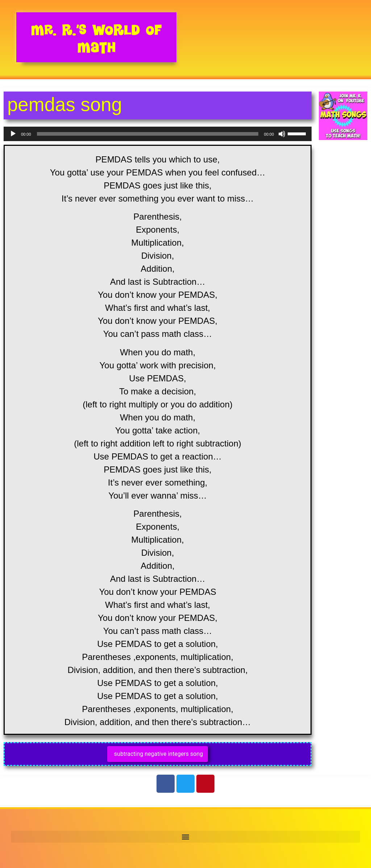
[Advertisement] (343, 268)
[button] (185, 837)
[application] (158, 134)
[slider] (148, 134)
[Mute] (282, 134)
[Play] (13, 134)
